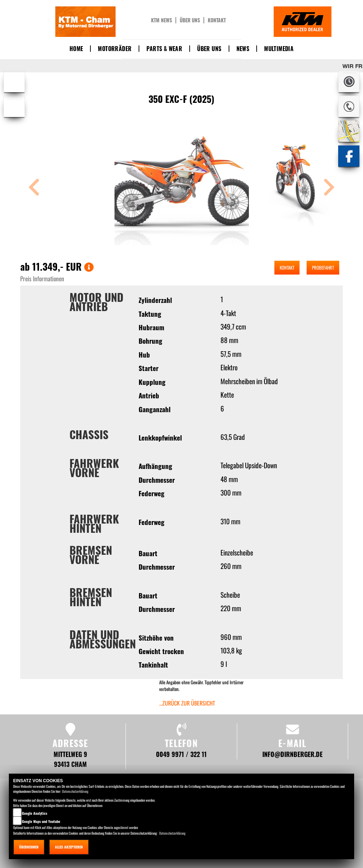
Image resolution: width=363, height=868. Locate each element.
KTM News (161, 20)
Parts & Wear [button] (164, 49)
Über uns (190, 20)
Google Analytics (35, 813)
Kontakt (217, 20)
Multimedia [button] (279, 49)
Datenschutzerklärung (75, 791)
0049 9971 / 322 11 (181, 754)
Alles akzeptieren (69, 847)
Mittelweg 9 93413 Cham (70, 759)
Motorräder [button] (115, 49)
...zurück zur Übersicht (187, 703)
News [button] (243, 49)
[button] (34, 188)
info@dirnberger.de (292, 754)
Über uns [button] (209, 49)
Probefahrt (323, 267)
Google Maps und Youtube (41, 821)
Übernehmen (29, 847)
